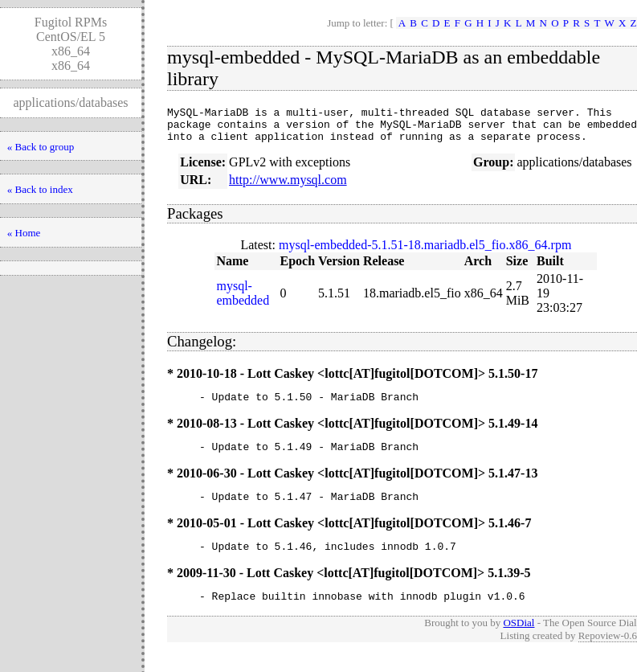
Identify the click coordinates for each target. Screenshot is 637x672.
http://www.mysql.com (288, 187)
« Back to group (41, 147)
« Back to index (40, 189)
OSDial (519, 642)
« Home (24, 233)
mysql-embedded (243, 300)
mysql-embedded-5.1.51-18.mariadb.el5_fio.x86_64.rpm (425, 252)
